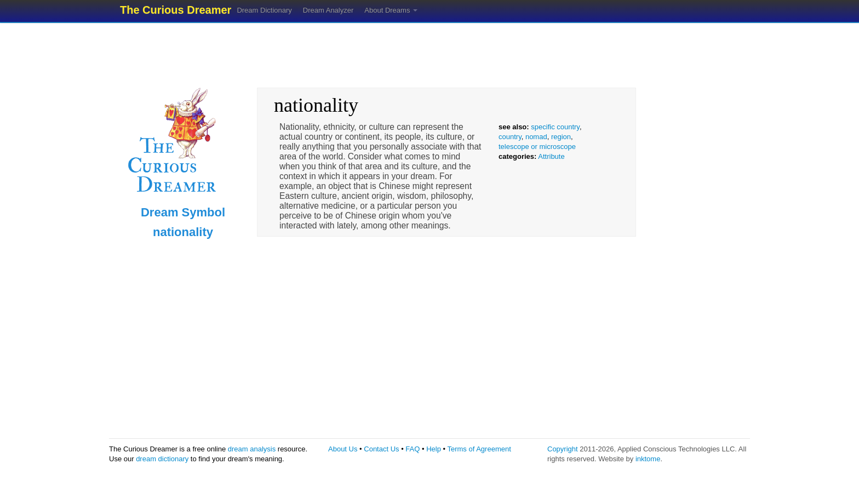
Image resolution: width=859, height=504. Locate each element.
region (561, 137)
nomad (536, 137)
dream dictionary (162, 459)
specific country (555, 127)
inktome (648, 459)
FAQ (413, 449)
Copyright (563, 449)
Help (434, 449)
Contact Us (381, 449)
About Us (343, 449)
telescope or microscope (537, 147)
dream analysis (252, 449)
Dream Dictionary (264, 10)
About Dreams (391, 10)
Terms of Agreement (479, 449)
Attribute (551, 156)
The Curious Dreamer (176, 10)
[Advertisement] (429, 52)
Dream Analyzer (328, 10)
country (510, 137)
